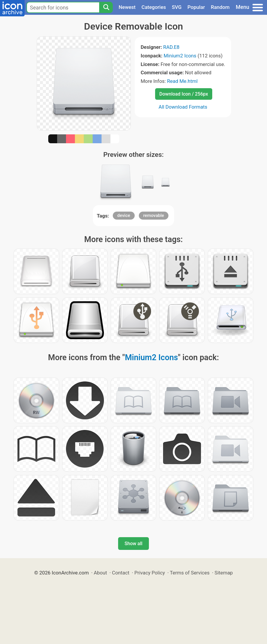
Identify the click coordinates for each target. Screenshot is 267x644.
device (124, 215)
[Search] (106, 7)
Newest (127, 7)
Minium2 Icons (180, 56)
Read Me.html (182, 81)
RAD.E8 (171, 47)
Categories (154, 7)
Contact (121, 573)
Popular (196, 7)
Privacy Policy (150, 573)
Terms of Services (190, 573)
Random (220, 7)
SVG (177, 7)
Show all (133, 544)
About (100, 573)
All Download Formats (183, 107)
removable (154, 215)
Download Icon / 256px (184, 94)
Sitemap (224, 573)
